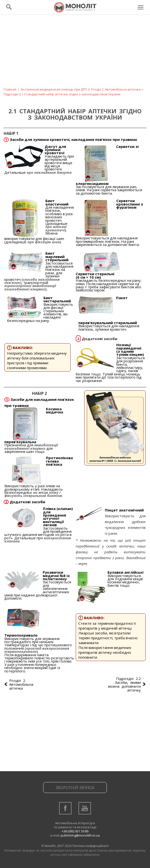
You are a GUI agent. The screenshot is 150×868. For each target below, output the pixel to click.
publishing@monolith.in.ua (80, 835)
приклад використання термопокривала (37, 650)
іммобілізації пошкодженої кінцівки (31, 446)
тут (83, 563)
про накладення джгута (49, 172)
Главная (10, 89)
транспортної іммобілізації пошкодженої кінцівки (30, 287)
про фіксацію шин (43, 242)
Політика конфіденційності (91, 846)
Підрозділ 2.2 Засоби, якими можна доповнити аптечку (124, 684)
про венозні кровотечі (56, 228)
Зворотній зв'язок (75, 788)
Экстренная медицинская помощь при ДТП (54, 89)
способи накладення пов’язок (32, 281)
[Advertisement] (75, 54)
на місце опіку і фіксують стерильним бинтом (33, 494)
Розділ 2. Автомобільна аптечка (116, 89)
